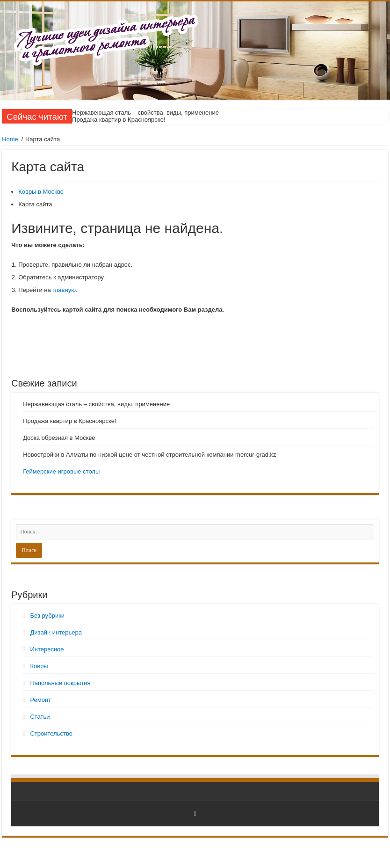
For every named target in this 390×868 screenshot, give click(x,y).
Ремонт (40, 700)
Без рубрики (47, 616)
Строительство (51, 733)
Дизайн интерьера (56, 632)
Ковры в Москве (41, 192)
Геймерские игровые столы (61, 471)
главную (64, 290)
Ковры (39, 666)
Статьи (40, 717)
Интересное (47, 649)
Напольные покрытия (60, 683)
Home (10, 139)
